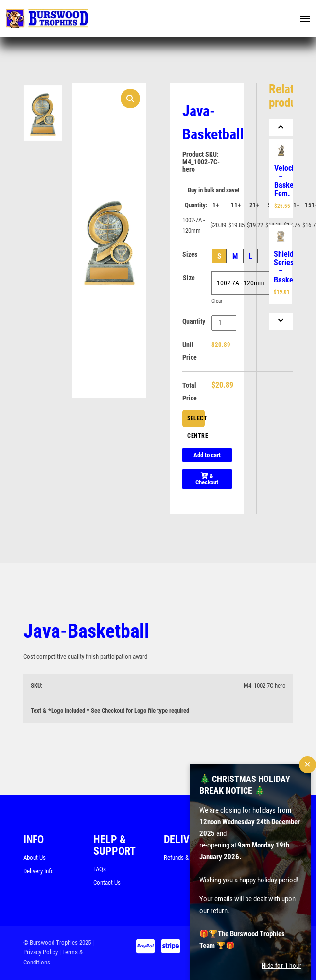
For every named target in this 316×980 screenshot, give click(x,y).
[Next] (281, 321)
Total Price (190, 392)
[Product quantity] (224, 323)
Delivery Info (39, 871)
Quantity (194, 321)
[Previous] (281, 127)
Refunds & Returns (186, 857)
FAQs (100, 869)
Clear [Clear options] (217, 301)
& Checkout (207, 479)
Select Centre (196, 421)
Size (189, 278)
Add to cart (207, 455)
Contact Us (107, 883)
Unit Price (190, 351)
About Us (35, 857)
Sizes (190, 254)
